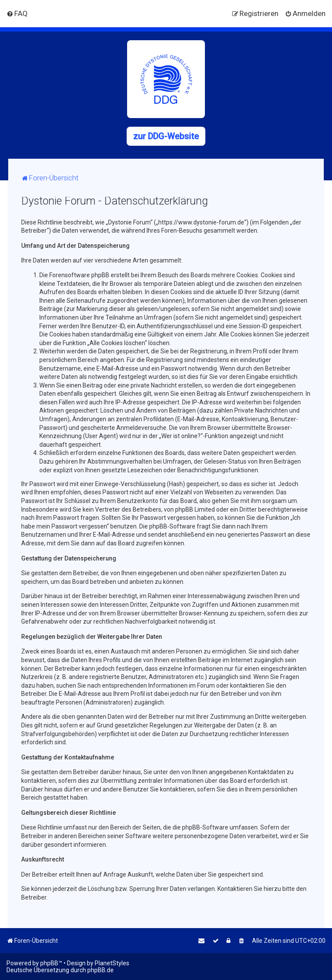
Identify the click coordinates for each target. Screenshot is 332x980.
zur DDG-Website (166, 136)
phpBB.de (101, 970)
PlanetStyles (112, 963)
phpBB (49, 963)
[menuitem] (17, 13)
